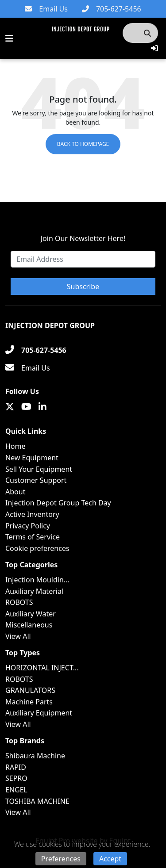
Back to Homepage (83, 144)
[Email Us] (46, 9)
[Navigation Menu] (9, 38)
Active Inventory (32, 514)
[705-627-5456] (112, 9)
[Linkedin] (42, 407)
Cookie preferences (37, 548)
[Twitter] (10, 407)
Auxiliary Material (34, 591)
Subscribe (83, 287)
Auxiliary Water (31, 614)
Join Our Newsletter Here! (83, 238)
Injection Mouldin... (37, 580)
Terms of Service (33, 537)
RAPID (16, 767)
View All (18, 636)
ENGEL (16, 790)
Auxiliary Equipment (39, 713)
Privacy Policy (28, 526)
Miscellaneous (29, 625)
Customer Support (36, 480)
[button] (154, 48)
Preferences (61, 859)
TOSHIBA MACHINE (37, 801)
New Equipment (32, 458)
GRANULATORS (30, 690)
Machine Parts (29, 702)
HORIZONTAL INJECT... (42, 668)
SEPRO (16, 778)
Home (15, 446)
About (15, 492)
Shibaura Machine (35, 756)
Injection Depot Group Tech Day (58, 503)
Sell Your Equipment (39, 469)
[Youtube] (26, 407)
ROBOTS (19, 602)
